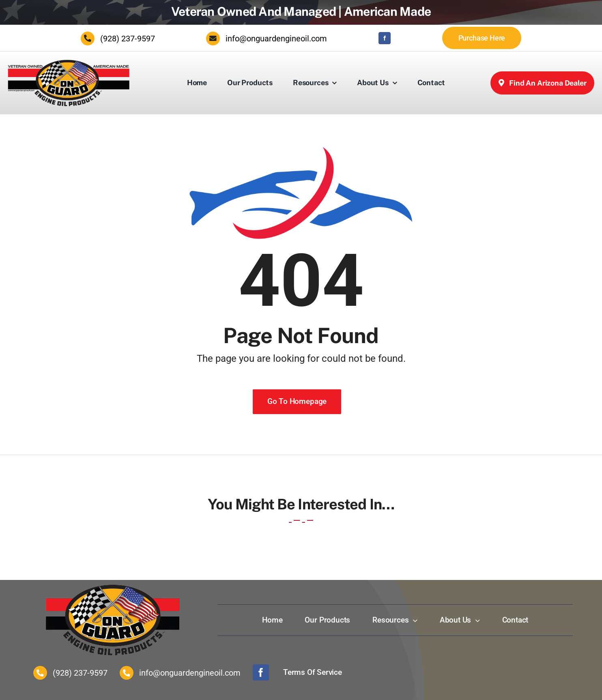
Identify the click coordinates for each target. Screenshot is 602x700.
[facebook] (385, 38)
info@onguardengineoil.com (276, 39)
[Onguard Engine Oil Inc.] (69, 63)
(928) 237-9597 (128, 39)
